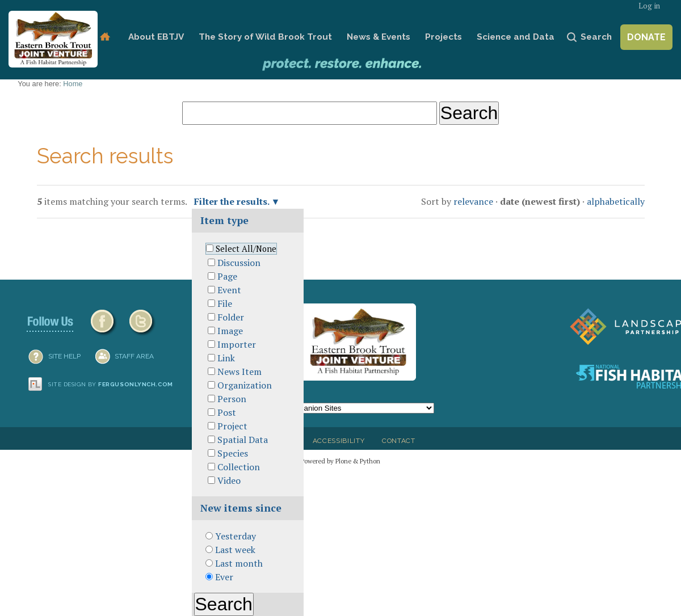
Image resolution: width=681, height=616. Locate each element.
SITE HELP (64, 356)
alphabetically (616, 201)
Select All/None (246, 249)
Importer (237, 344)
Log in (649, 6)
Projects (444, 37)
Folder (231, 317)
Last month (239, 563)
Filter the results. (233, 201)
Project (232, 426)
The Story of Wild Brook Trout (265, 37)
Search (596, 37)
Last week (235, 550)
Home (105, 37)
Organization (245, 385)
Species (233, 453)
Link (226, 358)
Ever (224, 577)
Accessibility (339, 441)
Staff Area (134, 356)
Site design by (111, 384)
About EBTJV (156, 37)
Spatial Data (243, 440)
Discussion (239, 263)
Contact (399, 441)
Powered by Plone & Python (340, 461)
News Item (239, 372)
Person (232, 399)
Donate (646, 37)
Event (229, 290)
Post (227, 412)
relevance (473, 201)
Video (229, 480)
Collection (239, 467)
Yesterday (236, 536)
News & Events (379, 37)
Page (227, 276)
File (225, 303)
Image (230, 331)
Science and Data (516, 37)
